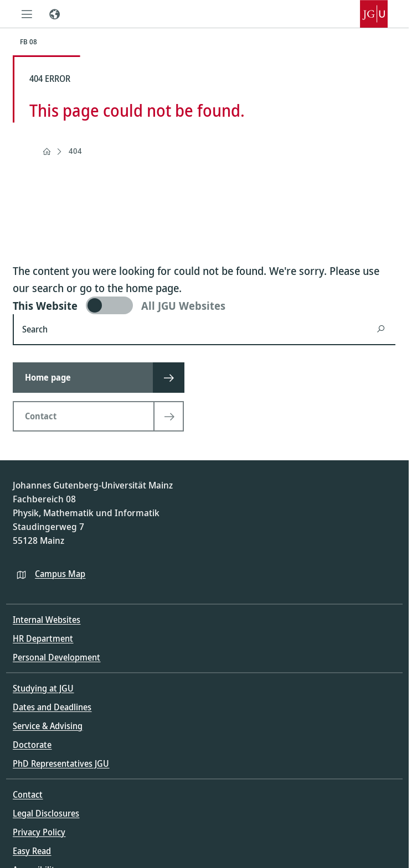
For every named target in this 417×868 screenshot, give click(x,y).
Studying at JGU (43, 688)
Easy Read (32, 851)
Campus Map (60, 574)
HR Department (43, 638)
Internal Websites (47, 620)
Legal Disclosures (46, 813)
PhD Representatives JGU (61, 763)
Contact (28, 794)
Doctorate (32, 745)
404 (75, 151)
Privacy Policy (39, 832)
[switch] (204, 305)
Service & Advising (48, 726)
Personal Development (56, 657)
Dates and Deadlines (52, 707)
